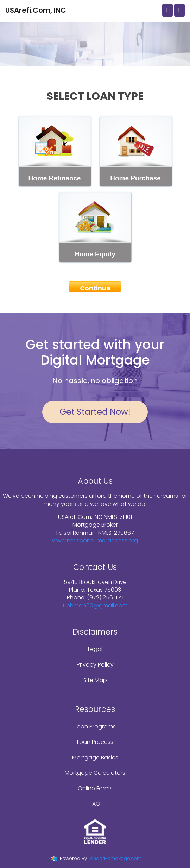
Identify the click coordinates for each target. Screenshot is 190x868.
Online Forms (95, 788)
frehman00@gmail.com (95, 606)
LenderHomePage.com (115, 858)
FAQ (95, 804)
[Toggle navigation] (179, 10)
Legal (95, 649)
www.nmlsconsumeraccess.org (95, 541)
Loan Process (95, 742)
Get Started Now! (95, 412)
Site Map (95, 680)
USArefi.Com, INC (36, 10)
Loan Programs (95, 726)
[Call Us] (167, 10)
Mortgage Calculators (95, 773)
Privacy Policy (95, 665)
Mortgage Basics (95, 757)
